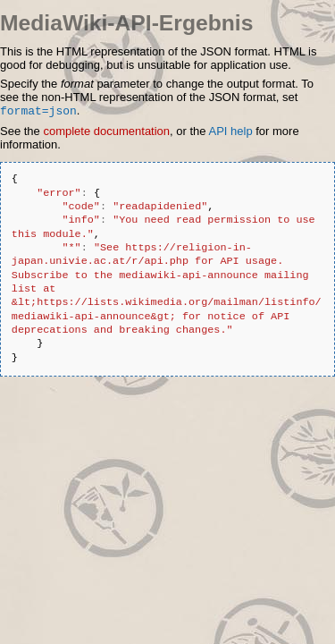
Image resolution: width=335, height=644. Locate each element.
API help (230, 133)
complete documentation (106, 133)
